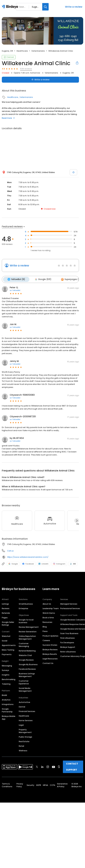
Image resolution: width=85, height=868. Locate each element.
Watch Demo (49, 612)
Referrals (6, 612)
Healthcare (22, 51)
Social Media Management (25, 689)
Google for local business (26, 620)
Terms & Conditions (7, 785)
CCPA (52, 785)
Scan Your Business (69, 633)
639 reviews (26, 69)
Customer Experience (24, 682)
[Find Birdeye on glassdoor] (59, 766)
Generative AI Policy (62, 785)
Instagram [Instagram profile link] (59, 563)
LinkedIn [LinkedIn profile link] (43, 563)
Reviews (6, 608)
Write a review (74, 7)
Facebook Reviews (27, 668)
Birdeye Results (50, 654)
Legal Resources (50, 658)
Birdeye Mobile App (9, 717)
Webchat (6, 636)
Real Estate (24, 741)
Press (45, 631)
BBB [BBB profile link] (73, 563)
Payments (7, 654)
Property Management (25, 730)
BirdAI (4, 695)
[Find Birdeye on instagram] (48, 766)
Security (30, 785)
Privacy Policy (20, 785)
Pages (5, 617)
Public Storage (25, 736)
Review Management (29, 626)
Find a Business (67, 637)
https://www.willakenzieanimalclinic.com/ (28, 556)
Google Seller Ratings (8, 623)
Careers (46, 640)
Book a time (48, 617)
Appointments (9, 645)
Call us (10, 550)
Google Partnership (7, 710)
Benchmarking (9, 679)
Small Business (26, 603)
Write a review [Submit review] (40, 80)
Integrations (8, 704)
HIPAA (45, 785)
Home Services (26, 720)
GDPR (39, 785)
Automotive (24, 702)
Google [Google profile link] (13, 563)
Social (5, 640)
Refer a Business (68, 651)
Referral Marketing (27, 650)
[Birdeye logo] (11, 7)
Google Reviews (26, 659)
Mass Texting (8, 649)
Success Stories (50, 644)
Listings (5, 603)
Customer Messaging (24, 644)
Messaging (7, 665)
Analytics (6, 699)
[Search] (45, 7)
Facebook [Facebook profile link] (28, 563)
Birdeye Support (68, 647)
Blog (45, 626)
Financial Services (27, 711)
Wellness (23, 750)
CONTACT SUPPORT (72, 766)
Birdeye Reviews (50, 649)
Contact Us (48, 663)
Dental (22, 706)
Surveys (5, 670)
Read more (8, 118)
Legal (21, 724)
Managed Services (69, 603)
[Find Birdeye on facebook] (32, 766)
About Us (47, 603)
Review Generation (28, 631)
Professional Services (70, 608)
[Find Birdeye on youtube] (53, 766)
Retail (21, 745)
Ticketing (6, 683)
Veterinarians (38, 51)
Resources (47, 622)
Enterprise (23, 608)
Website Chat (25, 655)
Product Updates (50, 635)
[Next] (77, 520)
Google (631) (42, 279)
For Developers (67, 642)
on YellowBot (15, 290)
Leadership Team (51, 608)
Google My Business (28, 664)
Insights (6, 674)
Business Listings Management (27, 674)
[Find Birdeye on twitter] (37, 766)
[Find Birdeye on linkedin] (42, 766)
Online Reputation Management (27, 637)
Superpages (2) (69, 279)
